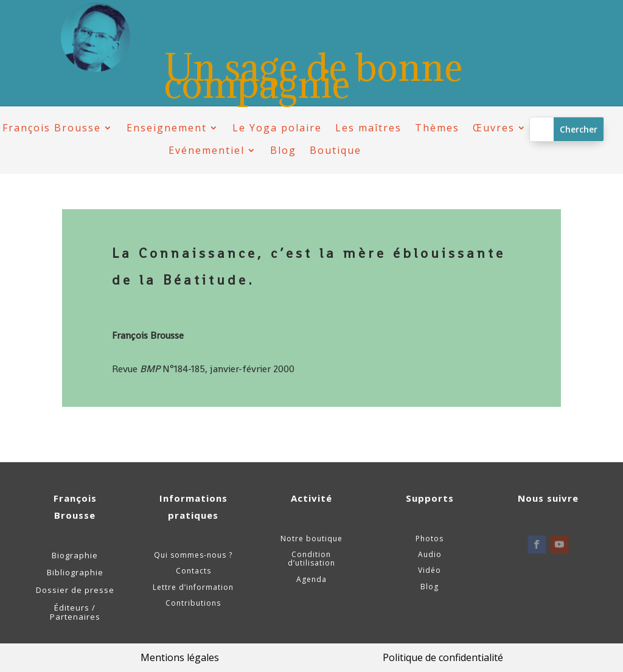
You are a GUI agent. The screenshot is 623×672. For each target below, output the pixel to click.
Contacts (193, 571)
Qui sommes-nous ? (193, 555)
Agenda (311, 579)
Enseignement (167, 128)
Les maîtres (368, 128)
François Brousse (52, 128)
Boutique (336, 151)
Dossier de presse (75, 590)
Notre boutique (311, 539)
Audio (430, 554)
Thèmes (437, 128)
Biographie (75, 555)
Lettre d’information (193, 587)
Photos (430, 539)
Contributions (193, 603)
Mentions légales (180, 657)
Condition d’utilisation (311, 559)
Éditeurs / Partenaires (75, 612)
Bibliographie (75, 572)
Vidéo (430, 570)
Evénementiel (207, 151)
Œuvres (494, 128)
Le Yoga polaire (277, 128)
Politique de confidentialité (443, 657)
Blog (283, 151)
